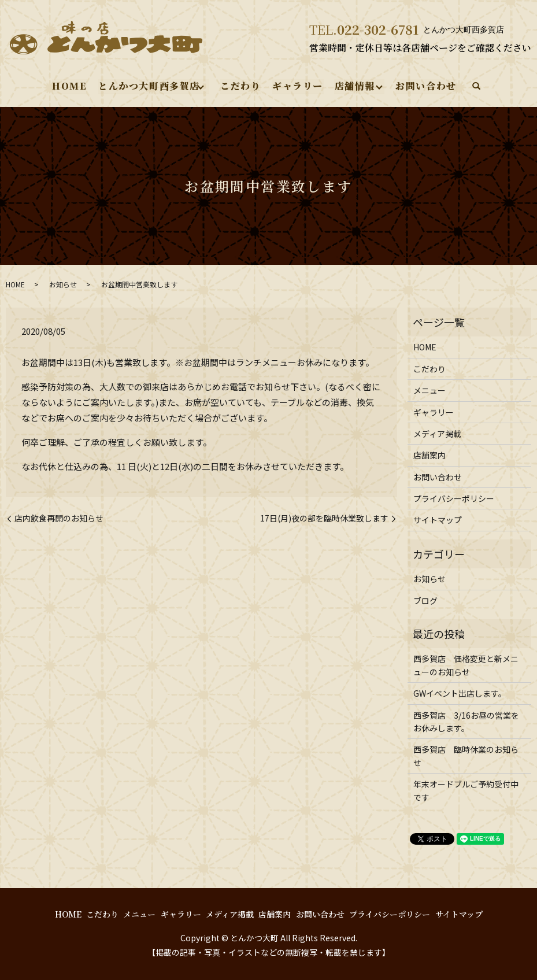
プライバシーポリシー (454, 498)
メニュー (429, 390)
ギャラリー (298, 86)
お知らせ (63, 284)
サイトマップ (438, 520)
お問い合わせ (426, 86)
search (476, 87)
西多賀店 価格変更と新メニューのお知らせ (466, 665)
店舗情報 (354, 86)
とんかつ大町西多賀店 (149, 86)
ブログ (425, 601)
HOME (70, 86)
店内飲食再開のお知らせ (59, 518)
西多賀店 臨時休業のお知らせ (466, 756)
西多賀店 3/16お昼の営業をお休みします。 (466, 722)
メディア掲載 (437, 434)
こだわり (240, 86)
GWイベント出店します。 (460, 693)
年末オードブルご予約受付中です (466, 790)
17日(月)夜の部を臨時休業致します (324, 518)
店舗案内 (429, 455)
